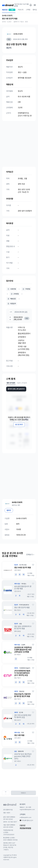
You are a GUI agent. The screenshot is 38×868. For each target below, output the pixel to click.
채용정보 (9, 11)
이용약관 (22, 825)
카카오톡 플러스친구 (26, 820)
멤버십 (35, 10)
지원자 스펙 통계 (22, 383)
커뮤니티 (21, 10)
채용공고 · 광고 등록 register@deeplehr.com (27, 808)
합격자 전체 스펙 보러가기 (16, 389)
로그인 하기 (19, 425)
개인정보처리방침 (25, 828)
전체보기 (31, 555)
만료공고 (23, 793)
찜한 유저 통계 (11, 383)
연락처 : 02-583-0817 (10, 822)
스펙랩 (28, 10)
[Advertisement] (19, 142)
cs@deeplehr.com (25, 817)
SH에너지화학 (18, 34)
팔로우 (9, 510)
